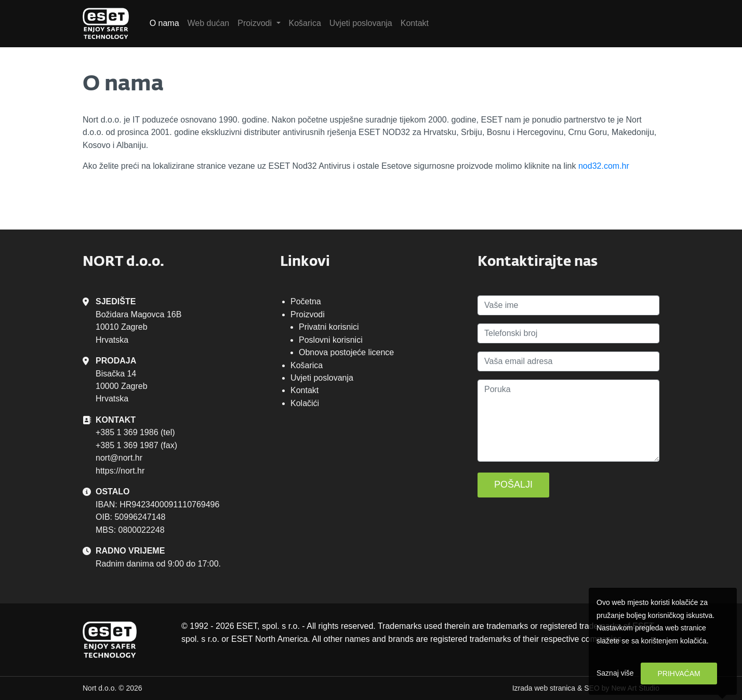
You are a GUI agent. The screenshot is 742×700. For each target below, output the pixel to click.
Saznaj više (615, 673)
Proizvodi (308, 314)
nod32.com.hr (604, 166)
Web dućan (209, 23)
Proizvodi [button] (256, 23)
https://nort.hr (120, 471)
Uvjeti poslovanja (361, 23)
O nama (164, 23)
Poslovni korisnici (331, 340)
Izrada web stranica (544, 688)
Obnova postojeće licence (346, 352)
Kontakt (415, 23)
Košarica (305, 23)
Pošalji (513, 484)
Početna (306, 301)
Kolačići (305, 403)
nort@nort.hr (119, 458)
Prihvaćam (679, 674)
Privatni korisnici (329, 327)
